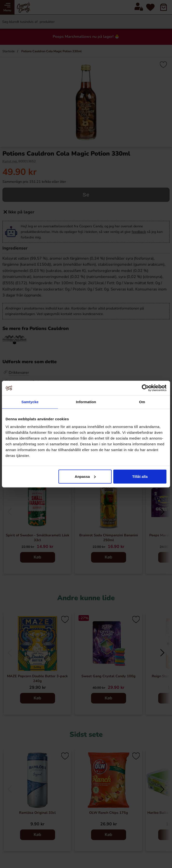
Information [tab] (86, 402)
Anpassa (85, 476)
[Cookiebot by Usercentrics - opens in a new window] (145, 388)
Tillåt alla (140, 476)
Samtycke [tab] (30, 402)
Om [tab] (142, 402)
